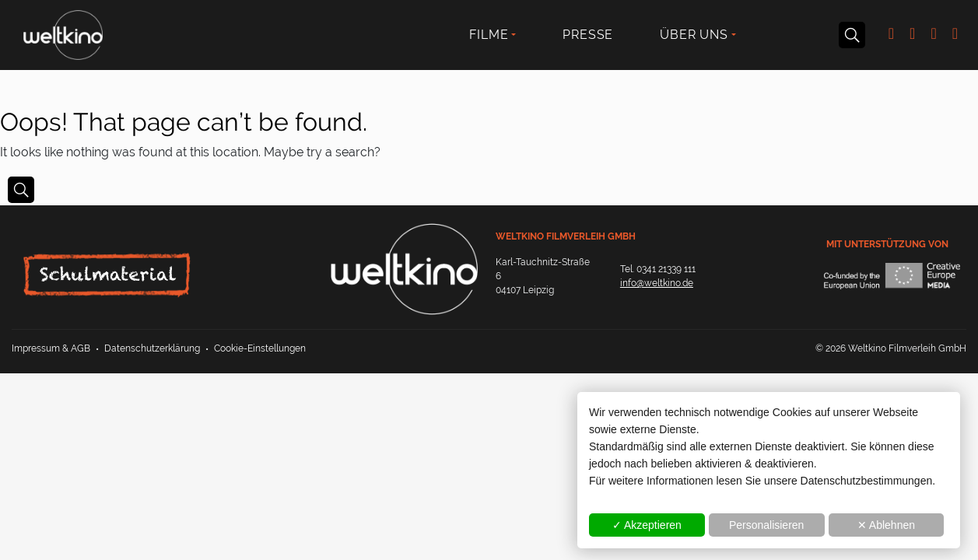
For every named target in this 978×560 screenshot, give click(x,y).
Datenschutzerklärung (152, 348)
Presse (588, 35)
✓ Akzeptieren (647, 525)
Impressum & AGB (51, 348)
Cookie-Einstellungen (260, 348)
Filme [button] (489, 35)
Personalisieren (767, 525)
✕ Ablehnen (886, 525)
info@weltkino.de (657, 283)
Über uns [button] (694, 35)
